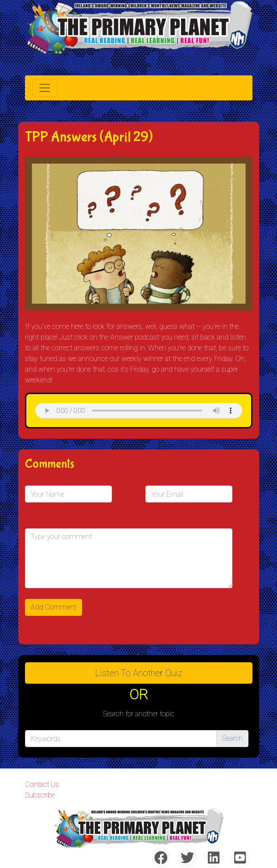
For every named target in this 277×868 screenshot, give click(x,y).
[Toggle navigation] (45, 88)
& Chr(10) (139, 411)
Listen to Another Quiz (139, 673)
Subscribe (40, 795)
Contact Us (42, 784)
